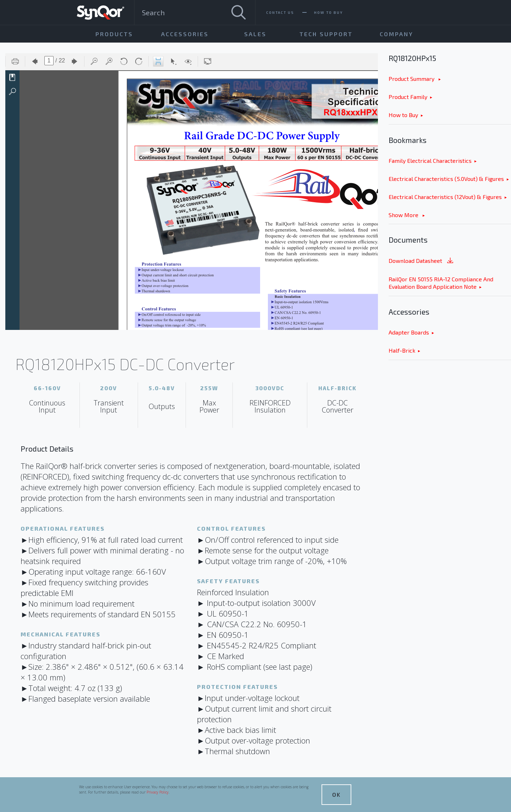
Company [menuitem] (397, 34)
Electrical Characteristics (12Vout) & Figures (445, 197)
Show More (404, 215)
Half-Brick (402, 350)
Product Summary (412, 79)
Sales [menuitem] (255, 34)
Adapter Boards (409, 332)
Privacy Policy (158, 792)
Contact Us (280, 12)
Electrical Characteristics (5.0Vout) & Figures (446, 179)
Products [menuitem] (114, 34)
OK (336, 794)
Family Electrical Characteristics (430, 161)
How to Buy (403, 115)
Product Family (408, 97)
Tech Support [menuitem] (326, 34)
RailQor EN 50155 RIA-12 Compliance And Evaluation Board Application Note (441, 283)
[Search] (238, 12)
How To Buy (328, 12)
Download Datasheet (422, 261)
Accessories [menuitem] (185, 34)
